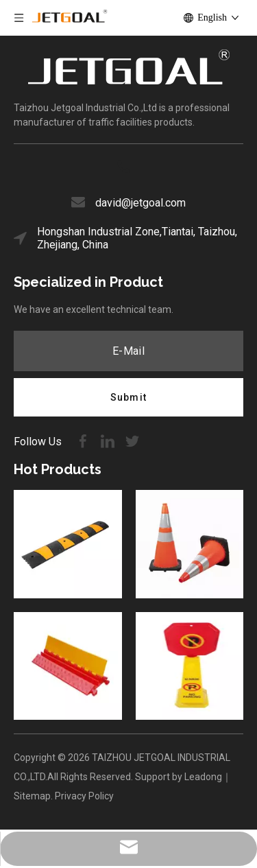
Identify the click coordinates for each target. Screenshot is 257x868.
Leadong (203, 777)
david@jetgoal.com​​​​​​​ (140, 203)
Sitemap (32, 796)
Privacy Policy (84, 796)
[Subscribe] (128, 397)
